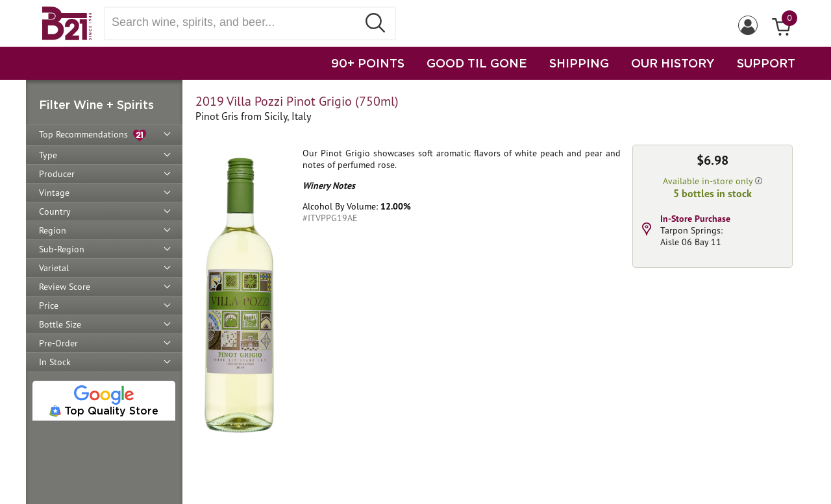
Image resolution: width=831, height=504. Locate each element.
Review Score (65, 287)
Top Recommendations (93, 135)
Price (49, 306)
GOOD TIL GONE (477, 63)
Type (48, 155)
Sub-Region (62, 249)
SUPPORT (766, 63)
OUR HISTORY (673, 63)
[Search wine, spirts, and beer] (235, 22)
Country (55, 211)
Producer (57, 174)
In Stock (55, 362)
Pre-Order (58, 343)
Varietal (54, 268)
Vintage (54, 193)
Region (53, 230)
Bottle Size (60, 324)
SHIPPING (579, 63)
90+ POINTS (368, 63)
